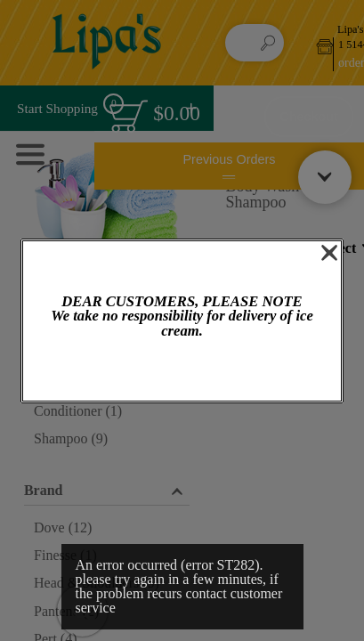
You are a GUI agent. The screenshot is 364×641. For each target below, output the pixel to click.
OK (182, 371)
